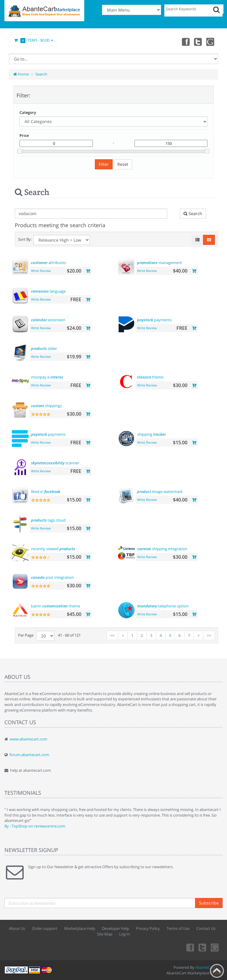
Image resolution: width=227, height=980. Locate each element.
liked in (46, 491)
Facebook (184, 42)
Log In (125, 934)
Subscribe (209, 903)
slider (44, 348)
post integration (52, 577)
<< (112, 635)
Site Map (105, 934)
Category (28, 112)
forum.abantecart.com (29, 755)
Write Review (41, 271)
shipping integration (162, 549)
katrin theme (56, 606)
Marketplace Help (80, 928)
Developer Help (116, 928)
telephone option (163, 606)
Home (21, 74)
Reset (123, 164)
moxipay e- (47, 377)
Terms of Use (178, 928)
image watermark (160, 491)
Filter (104, 164)
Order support (45, 928)
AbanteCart (205, 967)
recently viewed (53, 549)
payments (154, 320)
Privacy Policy (148, 928)
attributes (48, 263)
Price (24, 135)
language (48, 291)
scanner (55, 463)
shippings (46, 406)
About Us (17, 928)
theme (150, 377)
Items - (33, 40)
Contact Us (206, 928)
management (160, 263)
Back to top (217, 971)
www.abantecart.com (29, 739)
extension (48, 320)
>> (209, 635)
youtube (210, 42)
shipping (151, 434)
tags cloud (48, 520)
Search (41, 74)
